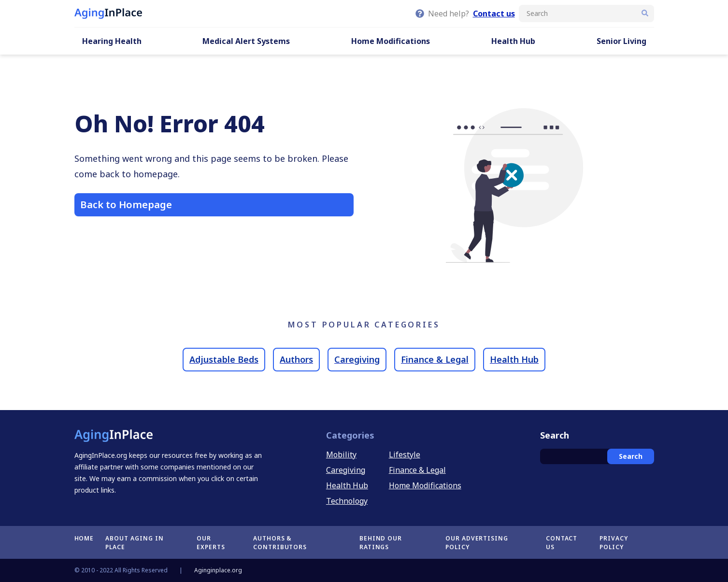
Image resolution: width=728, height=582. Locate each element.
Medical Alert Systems (246, 41)
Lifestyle (405, 454)
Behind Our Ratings (381, 543)
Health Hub (513, 41)
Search (631, 456)
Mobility (341, 454)
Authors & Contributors (280, 543)
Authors (296, 359)
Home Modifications (391, 41)
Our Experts (211, 543)
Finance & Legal (435, 359)
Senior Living (621, 41)
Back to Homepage (126, 205)
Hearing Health (112, 41)
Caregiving (357, 359)
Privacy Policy (614, 543)
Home (84, 538)
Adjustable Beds (224, 359)
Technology (347, 501)
